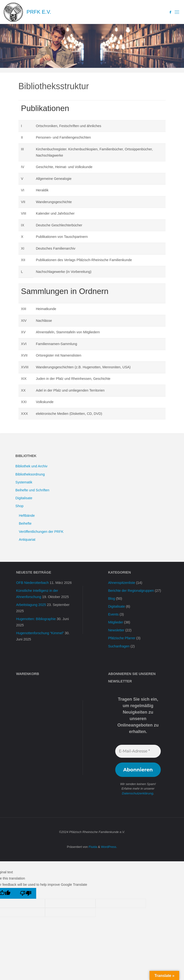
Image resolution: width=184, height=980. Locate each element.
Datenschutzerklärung (138, 793)
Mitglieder (115, 622)
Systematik (24, 482)
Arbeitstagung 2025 (31, 605)
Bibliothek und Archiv (31, 466)
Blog (112, 599)
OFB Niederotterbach (32, 583)
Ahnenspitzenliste (122, 583)
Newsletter (116, 630)
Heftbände (27, 516)
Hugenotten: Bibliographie (36, 619)
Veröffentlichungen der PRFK (41, 532)
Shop (19, 506)
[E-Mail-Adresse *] (138, 751)
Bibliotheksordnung (30, 474)
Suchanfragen (119, 646)
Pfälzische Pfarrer (122, 638)
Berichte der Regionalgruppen (131, 591)
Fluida (92, 847)
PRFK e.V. (39, 12)
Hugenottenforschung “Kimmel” (40, 633)
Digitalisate (24, 498)
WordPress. (109, 847)
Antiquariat (27, 540)
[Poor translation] (26, 893)
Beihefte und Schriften (32, 490)
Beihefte (25, 523)
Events (113, 614)
